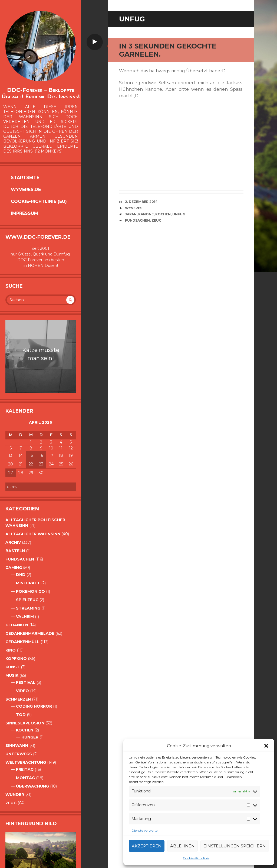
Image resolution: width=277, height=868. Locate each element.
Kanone (146, 214)
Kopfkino (16, 659)
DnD (21, 575)
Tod (21, 715)
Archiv (13, 542)
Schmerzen (18, 699)
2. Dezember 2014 (141, 202)
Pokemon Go (30, 591)
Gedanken (17, 625)
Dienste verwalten (146, 830)
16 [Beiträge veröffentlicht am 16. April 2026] (41, 455)
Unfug (179, 214)
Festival (26, 682)
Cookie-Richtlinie (196, 858)
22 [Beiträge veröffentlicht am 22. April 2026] (31, 464)
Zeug (11, 803)
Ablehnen (182, 846)
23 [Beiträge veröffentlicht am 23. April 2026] (41, 464)
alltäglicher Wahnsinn (33, 534)
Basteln (15, 551)
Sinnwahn (17, 746)
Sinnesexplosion (25, 723)
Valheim (25, 617)
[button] (266, 746)
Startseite (25, 178)
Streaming (28, 608)
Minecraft (28, 583)
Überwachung (32, 786)
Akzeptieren (147, 846)
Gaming (14, 568)
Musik (12, 675)
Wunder (15, 795)
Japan (131, 214)
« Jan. (12, 487)
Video (22, 691)
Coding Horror (34, 706)
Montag (25, 778)
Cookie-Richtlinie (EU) (39, 201)
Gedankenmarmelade (30, 633)
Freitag (25, 769)
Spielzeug (27, 600)
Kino (11, 650)
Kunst (13, 667)
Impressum (24, 213)
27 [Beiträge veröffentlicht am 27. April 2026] (11, 473)
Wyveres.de (26, 190)
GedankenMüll (22, 642)
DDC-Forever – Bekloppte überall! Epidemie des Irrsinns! (41, 93)
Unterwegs (19, 754)
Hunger (30, 737)
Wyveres (134, 208)
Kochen (25, 730)
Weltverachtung (26, 762)
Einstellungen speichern (235, 846)
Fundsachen (20, 559)
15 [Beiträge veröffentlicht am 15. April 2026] (31, 455)
